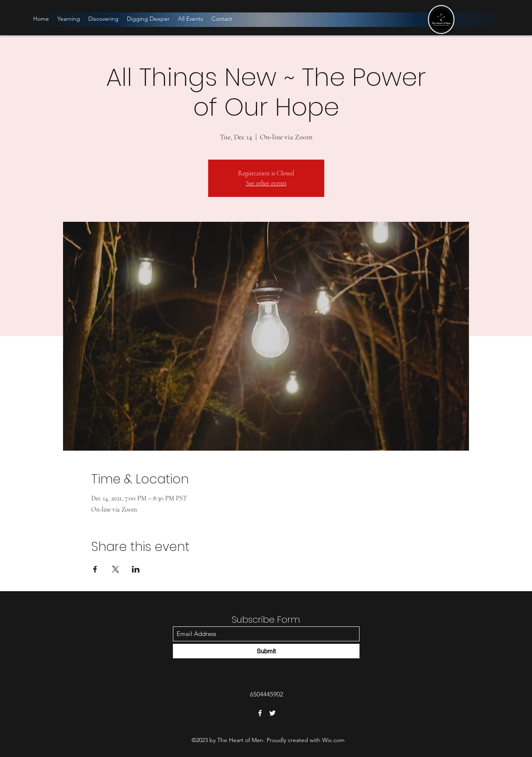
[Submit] (266, 651)
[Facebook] (260, 713)
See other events (266, 183)
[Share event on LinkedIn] (136, 569)
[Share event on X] (115, 569)
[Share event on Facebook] (95, 569)
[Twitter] (272, 713)
